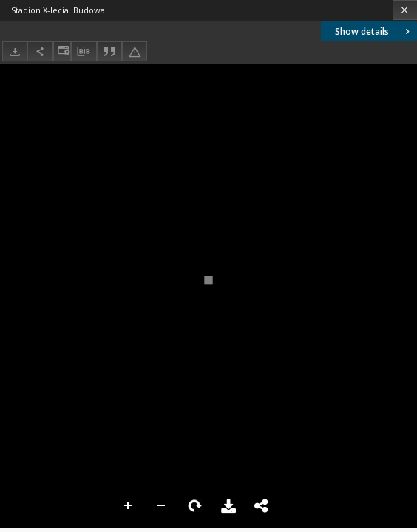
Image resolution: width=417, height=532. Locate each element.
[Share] (40, 51)
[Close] (405, 10)
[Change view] (62, 51)
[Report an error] (135, 51)
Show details (374, 31)
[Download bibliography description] (84, 52)
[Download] (15, 51)
